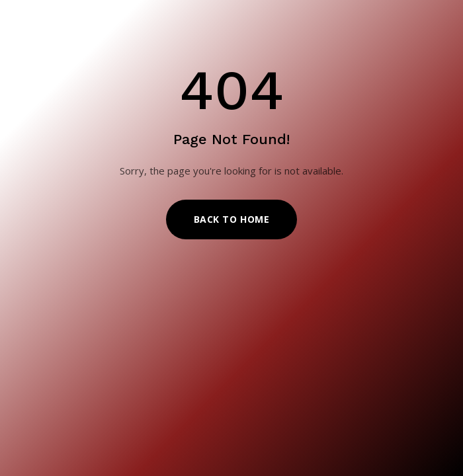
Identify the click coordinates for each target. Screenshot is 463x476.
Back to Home (232, 219)
